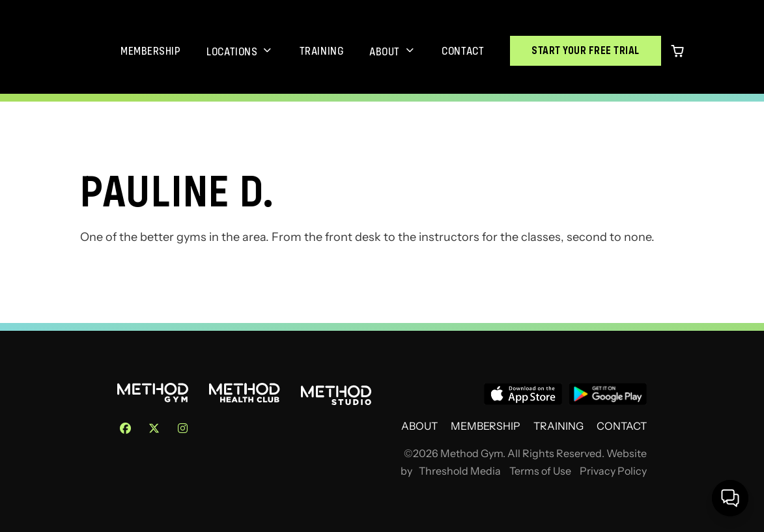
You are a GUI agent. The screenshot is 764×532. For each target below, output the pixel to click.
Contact (463, 51)
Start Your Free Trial (586, 50)
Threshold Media (460, 471)
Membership (150, 51)
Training (321, 51)
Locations (232, 51)
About (385, 51)
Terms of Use (540, 471)
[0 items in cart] (677, 51)
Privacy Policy (613, 471)
